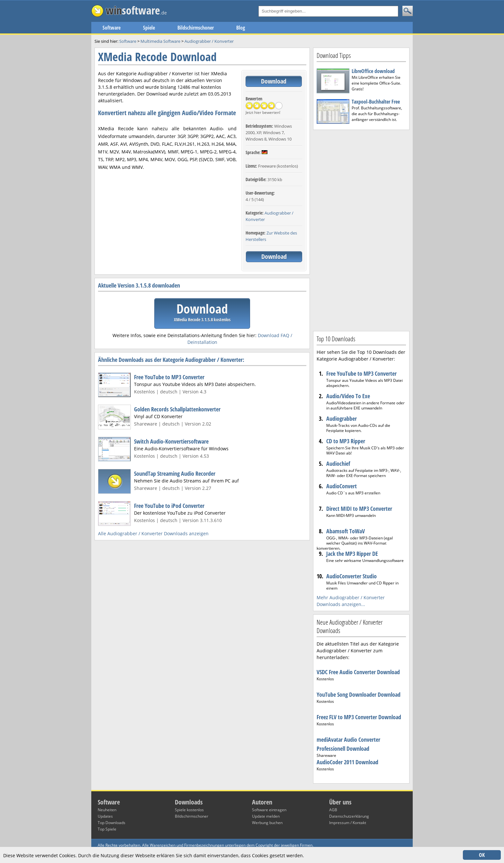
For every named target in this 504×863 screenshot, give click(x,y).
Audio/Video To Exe (348, 396)
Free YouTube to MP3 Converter (169, 377)
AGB (333, 810)
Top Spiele (107, 829)
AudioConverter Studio (351, 576)
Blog (241, 28)
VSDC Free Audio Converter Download (358, 672)
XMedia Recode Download (157, 57)
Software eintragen (269, 810)
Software (112, 28)
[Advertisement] (361, 230)
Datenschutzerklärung (349, 816)
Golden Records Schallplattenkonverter (177, 409)
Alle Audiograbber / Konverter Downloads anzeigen (153, 533)
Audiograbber (342, 418)
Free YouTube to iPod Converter (169, 506)
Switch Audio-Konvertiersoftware (171, 441)
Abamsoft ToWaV (346, 531)
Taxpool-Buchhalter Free (376, 102)
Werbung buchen (267, 823)
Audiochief (338, 464)
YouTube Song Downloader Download (359, 694)
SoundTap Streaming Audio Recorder (175, 473)
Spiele (149, 28)
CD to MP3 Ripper (346, 441)
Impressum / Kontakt (348, 823)
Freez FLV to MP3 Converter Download (359, 717)
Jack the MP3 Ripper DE (352, 554)
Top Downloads (112, 823)
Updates (105, 816)
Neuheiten (107, 810)
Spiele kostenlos (189, 810)
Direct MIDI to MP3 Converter (359, 509)
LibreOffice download (373, 71)
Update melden (266, 816)
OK (482, 855)
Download (274, 81)
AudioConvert (342, 486)
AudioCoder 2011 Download (347, 762)
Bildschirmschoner (196, 28)
